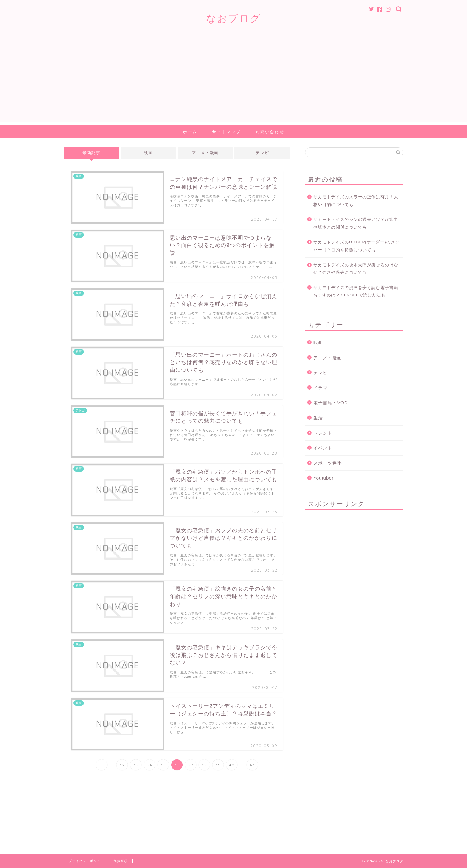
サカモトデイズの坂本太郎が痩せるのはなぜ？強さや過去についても (356, 269)
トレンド (323, 433)
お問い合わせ (270, 132)
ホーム (190, 132)
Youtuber (323, 478)
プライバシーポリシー (86, 861)
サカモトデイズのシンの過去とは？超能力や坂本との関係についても (356, 223)
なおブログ (234, 18)
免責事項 (121, 861)
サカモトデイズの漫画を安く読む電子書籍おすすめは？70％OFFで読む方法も (356, 292)
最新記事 (91, 153)
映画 (148, 153)
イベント (323, 448)
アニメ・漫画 (205, 153)
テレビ (262, 153)
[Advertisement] (233, 80)
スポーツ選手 (328, 463)
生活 (318, 418)
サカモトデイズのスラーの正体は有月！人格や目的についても (356, 201)
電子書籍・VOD (331, 403)
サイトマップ (226, 132)
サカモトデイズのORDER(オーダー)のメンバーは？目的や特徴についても (357, 246)
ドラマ (320, 388)
